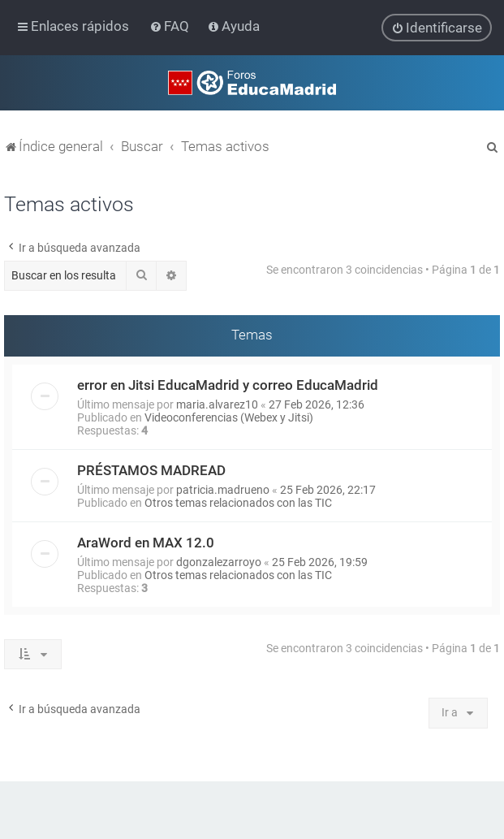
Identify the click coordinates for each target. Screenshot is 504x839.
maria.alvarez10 (217, 404)
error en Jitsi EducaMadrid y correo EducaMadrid (228, 384)
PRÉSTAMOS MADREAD (151, 469)
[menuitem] (171, 26)
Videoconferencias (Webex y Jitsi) (229, 417)
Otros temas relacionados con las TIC (238, 502)
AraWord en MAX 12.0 (146, 542)
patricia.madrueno (223, 489)
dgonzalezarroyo (219, 561)
